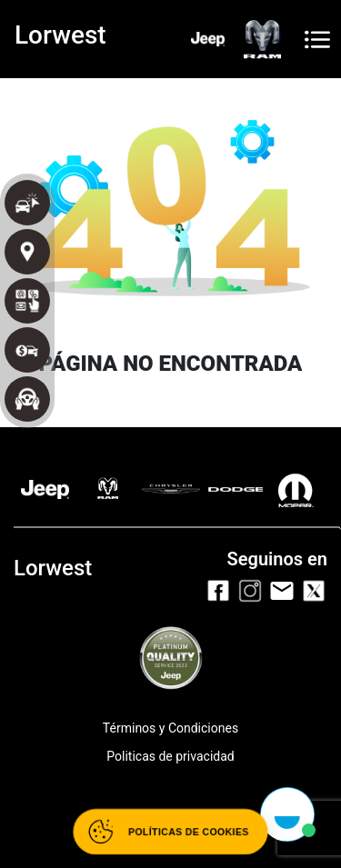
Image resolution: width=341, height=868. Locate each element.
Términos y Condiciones (170, 728)
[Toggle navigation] (317, 40)
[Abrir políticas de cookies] (170, 832)
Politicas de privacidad (170, 756)
